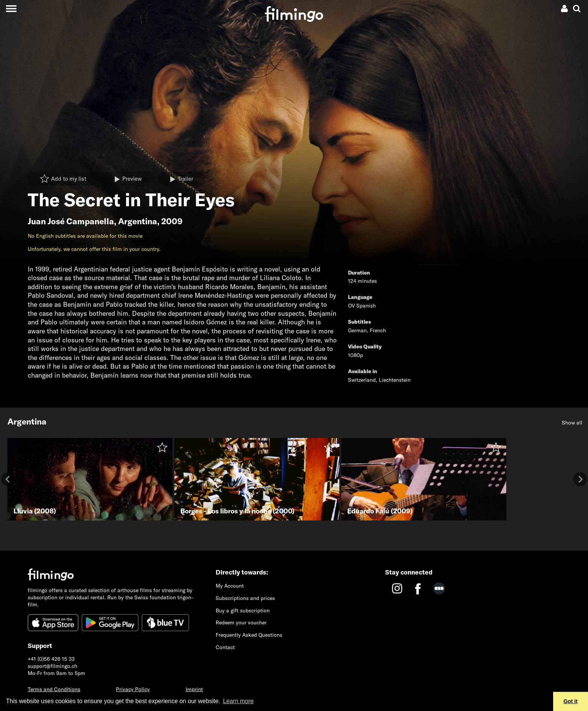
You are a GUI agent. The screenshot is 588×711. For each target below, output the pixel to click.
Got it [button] (571, 701)
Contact (225, 647)
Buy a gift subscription (243, 610)
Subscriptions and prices (245, 598)
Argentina (138, 221)
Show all (572, 423)
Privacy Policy (133, 689)
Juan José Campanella (71, 221)
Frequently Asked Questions (249, 635)
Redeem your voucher (241, 622)
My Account (230, 586)
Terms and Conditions (54, 689)
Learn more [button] (238, 701)
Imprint (194, 689)
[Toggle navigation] (11, 8)
